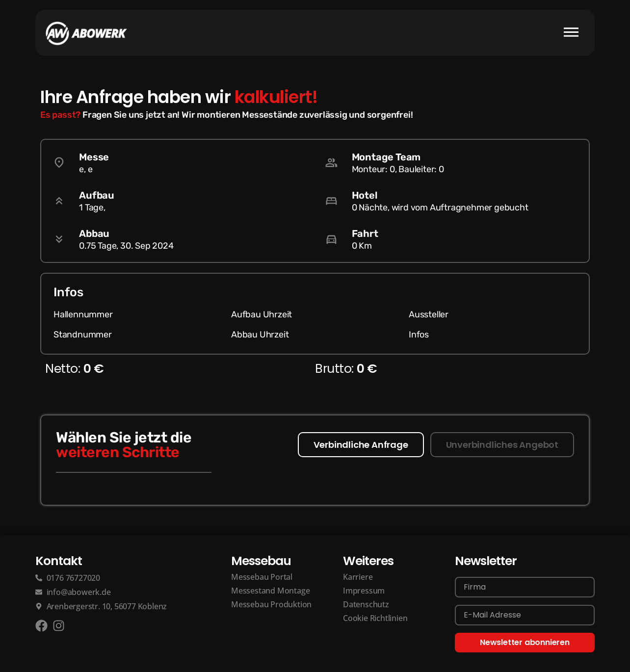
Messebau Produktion (271, 604)
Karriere (358, 577)
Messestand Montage (270, 591)
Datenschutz (366, 604)
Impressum (364, 591)
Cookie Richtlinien (375, 618)
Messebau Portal (262, 577)
